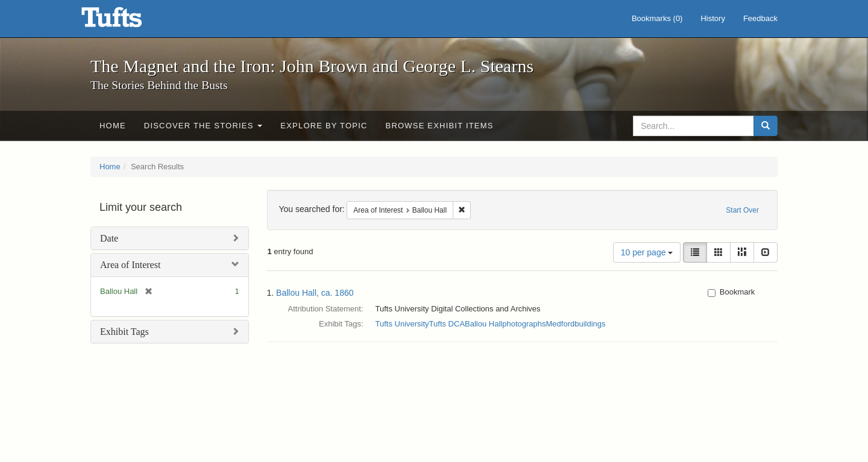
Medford (561, 324)
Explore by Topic (324, 126)
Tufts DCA (447, 324)
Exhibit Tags (124, 332)
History (712, 18)
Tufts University (402, 324)
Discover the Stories (203, 126)
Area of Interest (130, 265)
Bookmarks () (657, 18)
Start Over (742, 210)
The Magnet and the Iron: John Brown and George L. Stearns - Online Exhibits (127, 21)
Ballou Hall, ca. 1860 (315, 293)
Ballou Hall (483, 324)
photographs (524, 324)
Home (113, 126)
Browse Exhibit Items (440, 126)
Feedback (760, 18)
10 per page (647, 252)
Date (109, 238)
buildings (590, 324)
